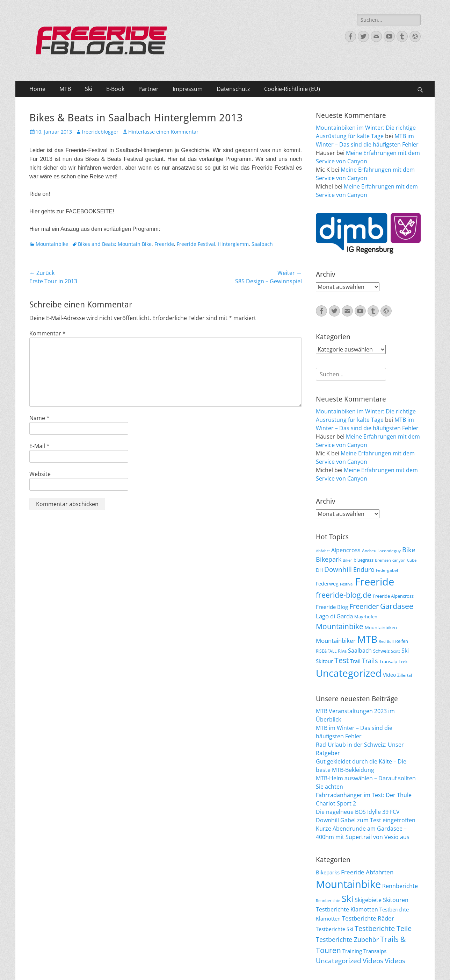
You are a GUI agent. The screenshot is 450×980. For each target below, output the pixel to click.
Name (39, 418)
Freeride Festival (196, 244)
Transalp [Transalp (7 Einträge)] (388, 661)
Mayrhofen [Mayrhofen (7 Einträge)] (366, 617)
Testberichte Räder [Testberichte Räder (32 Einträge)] (368, 918)
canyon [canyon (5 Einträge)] (399, 560)
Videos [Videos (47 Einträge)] (373, 961)
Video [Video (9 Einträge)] (389, 675)
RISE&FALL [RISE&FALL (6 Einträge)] (326, 651)
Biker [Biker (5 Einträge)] (347, 560)
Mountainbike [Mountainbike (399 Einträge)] (348, 884)
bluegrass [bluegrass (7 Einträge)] (364, 560)
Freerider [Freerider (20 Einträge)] (364, 606)
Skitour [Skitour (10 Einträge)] (324, 661)
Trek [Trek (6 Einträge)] (403, 661)
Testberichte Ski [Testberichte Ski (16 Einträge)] (335, 929)
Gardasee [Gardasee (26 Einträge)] (397, 606)
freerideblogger (100, 132)
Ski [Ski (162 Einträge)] (347, 899)
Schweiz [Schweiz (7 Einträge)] (381, 651)
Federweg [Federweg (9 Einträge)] (327, 584)
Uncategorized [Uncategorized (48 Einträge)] (339, 961)
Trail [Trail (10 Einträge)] (355, 661)
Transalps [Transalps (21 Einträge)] (375, 951)
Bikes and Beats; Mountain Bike (115, 244)
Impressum (188, 89)
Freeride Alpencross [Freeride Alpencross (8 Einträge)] (393, 596)
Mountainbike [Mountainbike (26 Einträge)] (340, 626)
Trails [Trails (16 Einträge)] (370, 661)
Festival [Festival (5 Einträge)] (347, 584)
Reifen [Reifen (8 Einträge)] (402, 641)
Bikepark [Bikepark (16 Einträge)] (329, 559)
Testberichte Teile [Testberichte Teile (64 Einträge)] (383, 928)
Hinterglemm (233, 244)
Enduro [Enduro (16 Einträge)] (364, 569)
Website (40, 474)
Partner (148, 89)
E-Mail (39, 446)
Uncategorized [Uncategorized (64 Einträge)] (349, 673)
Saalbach (262, 244)
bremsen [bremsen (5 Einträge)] (383, 560)
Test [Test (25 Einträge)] (342, 660)
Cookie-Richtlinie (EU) (292, 89)
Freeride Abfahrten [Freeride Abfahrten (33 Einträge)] (367, 872)
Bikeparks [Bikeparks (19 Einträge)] (328, 872)
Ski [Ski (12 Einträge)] (405, 651)
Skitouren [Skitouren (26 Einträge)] (396, 900)
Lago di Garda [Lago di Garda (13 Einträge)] (334, 616)
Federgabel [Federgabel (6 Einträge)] (387, 570)
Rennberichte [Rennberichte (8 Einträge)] (328, 901)
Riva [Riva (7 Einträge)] (342, 651)
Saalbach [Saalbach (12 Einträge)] (360, 651)
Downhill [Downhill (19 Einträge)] (338, 569)
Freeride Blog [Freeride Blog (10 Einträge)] (332, 607)
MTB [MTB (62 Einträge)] (367, 639)
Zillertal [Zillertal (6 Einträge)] (405, 675)
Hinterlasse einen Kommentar (163, 132)
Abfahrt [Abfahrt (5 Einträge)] (323, 551)
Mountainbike (52, 244)
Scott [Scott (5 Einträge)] (395, 651)
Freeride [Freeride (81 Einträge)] (375, 582)
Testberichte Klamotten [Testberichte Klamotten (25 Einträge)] (347, 909)
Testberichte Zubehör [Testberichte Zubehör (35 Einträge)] (347, 939)
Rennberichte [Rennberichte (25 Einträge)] (400, 886)
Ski (89, 89)
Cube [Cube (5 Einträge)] (412, 560)
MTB (65, 89)
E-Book (115, 89)
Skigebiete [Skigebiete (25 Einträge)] (368, 900)
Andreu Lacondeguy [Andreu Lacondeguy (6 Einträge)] (381, 551)
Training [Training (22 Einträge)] (352, 951)
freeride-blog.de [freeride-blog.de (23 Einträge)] (344, 595)
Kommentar (48, 333)
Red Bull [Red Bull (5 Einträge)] (386, 641)
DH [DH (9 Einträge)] (319, 570)
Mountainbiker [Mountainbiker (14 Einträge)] (336, 641)
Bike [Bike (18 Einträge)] (409, 550)
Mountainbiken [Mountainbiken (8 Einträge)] (381, 627)
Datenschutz (233, 89)
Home (37, 89)
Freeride (164, 244)
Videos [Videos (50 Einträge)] (395, 961)
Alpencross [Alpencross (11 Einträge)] (346, 550)
